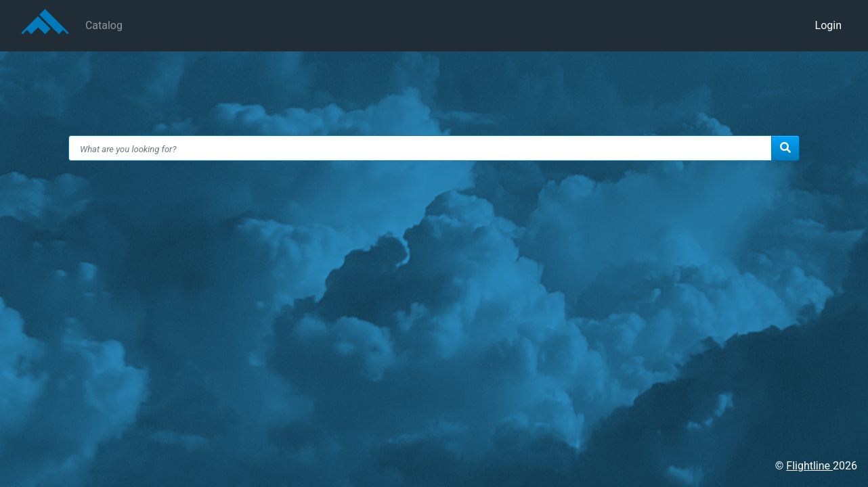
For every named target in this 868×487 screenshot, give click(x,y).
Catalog (104, 25)
